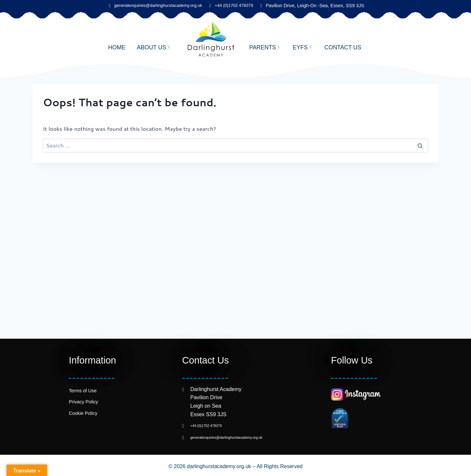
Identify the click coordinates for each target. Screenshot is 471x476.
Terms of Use (83, 391)
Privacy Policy (83, 402)
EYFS (302, 47)
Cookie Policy (83, 413)
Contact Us (343, 47)
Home (117, 47)
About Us (153, 47)
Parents (264, 47)
